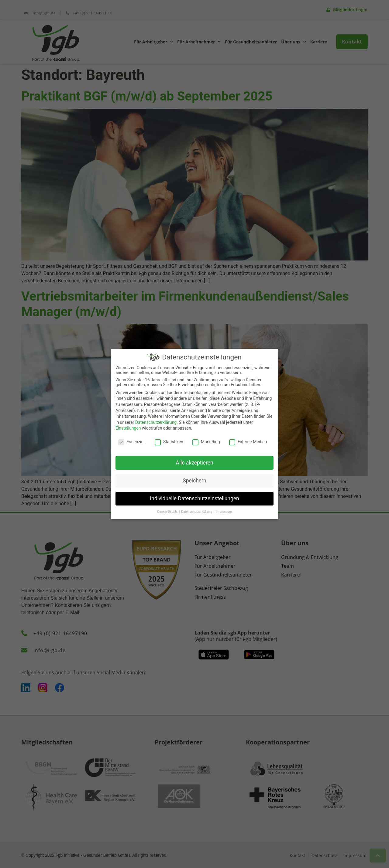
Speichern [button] (194, 480)
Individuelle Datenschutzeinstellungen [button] (194, 498)
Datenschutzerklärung (156, 422)
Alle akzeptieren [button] (194, 462)
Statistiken (169, 442)
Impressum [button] (224, 511)
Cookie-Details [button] (168, 511)
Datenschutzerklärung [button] (197, 511)
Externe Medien (248, 442)
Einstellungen (128, 428)
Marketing (206, 442)
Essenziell (132, 442)
